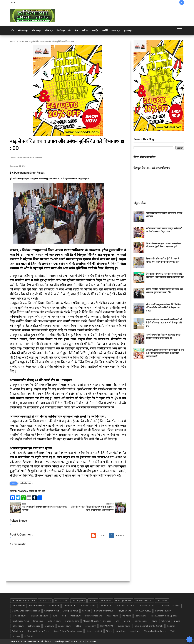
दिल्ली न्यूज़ (61, 30)
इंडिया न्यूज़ (49, 30)
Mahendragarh (72, 621)
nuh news (166, 621)
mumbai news (141, 621)
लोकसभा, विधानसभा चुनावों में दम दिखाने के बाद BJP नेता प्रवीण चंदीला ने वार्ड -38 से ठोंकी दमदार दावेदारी (165, 353)
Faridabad (54, 606)
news (154, 621)
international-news (94, 616)
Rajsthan (171, 626)
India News (76, 616)
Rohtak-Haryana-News (39, 631)
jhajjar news (112, 616)
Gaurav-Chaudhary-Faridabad (26, 611)
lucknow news (54, 621)
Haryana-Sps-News (39, 616)
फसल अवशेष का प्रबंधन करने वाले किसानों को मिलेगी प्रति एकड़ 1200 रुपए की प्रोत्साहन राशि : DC (165, 323)
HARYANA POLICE (143, 611)
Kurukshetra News (21, 621)
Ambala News (61, 600)
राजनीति (105, 30)
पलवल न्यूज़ (116, 30)
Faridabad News (87, 606)
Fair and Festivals (37, 606)
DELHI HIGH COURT (144, 600)
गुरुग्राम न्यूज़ (128, 30)
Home (13, 2)
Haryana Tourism (163, 611)
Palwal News (23, 41)
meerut (127, 621)
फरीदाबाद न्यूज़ (23, 30)
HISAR (55, 616)
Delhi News (162, 600)
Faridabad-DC (105, 606)
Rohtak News (18, 631)
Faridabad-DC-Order (125, 606)
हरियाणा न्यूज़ (37, 30)
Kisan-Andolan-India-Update (164, 616)
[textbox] (68, 376)
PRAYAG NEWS (107, 626)
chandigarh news (123, 600)
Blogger (101, 535)
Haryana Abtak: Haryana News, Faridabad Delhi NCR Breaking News (39, 641)
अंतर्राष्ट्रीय (95, 30)
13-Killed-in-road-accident (24, 600)
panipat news (64, 626)
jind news (126, 616)
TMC (172, 631)
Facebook (120, 535)
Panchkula (49, 626)
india (64, 616)
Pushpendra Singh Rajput (29, 173)
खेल (70, 30)
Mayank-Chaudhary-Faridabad (97, 621)
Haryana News (124, 611)
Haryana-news (19, 616)
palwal (177, 621)
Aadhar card (45, 600)
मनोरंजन (85, 30)
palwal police (34, 626)
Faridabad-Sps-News (170, 606)
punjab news (124, 626)
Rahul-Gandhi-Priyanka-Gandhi (148, 626)
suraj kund (121, 631)
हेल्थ (77, 30)
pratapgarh (91, 626)
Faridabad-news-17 (148, 606)
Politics (78, 626)
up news (16, 636)
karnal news (141, 616)
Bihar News (106, 600)
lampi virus (38, 621)
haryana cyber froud (104, 611)
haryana (86, 611)
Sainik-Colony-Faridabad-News (68, 631)
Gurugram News (52, 611)
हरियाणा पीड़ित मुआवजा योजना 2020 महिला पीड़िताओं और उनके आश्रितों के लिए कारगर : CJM (164, 308)
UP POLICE (29, 636)
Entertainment (18, 606)
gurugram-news (71, 611)
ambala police (78, 600)
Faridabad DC (69, 606)
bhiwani (93, 600)
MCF (118, 621)
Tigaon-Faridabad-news (155, 631)
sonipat (98, 631)
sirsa (88, 631)
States (109, 631)
